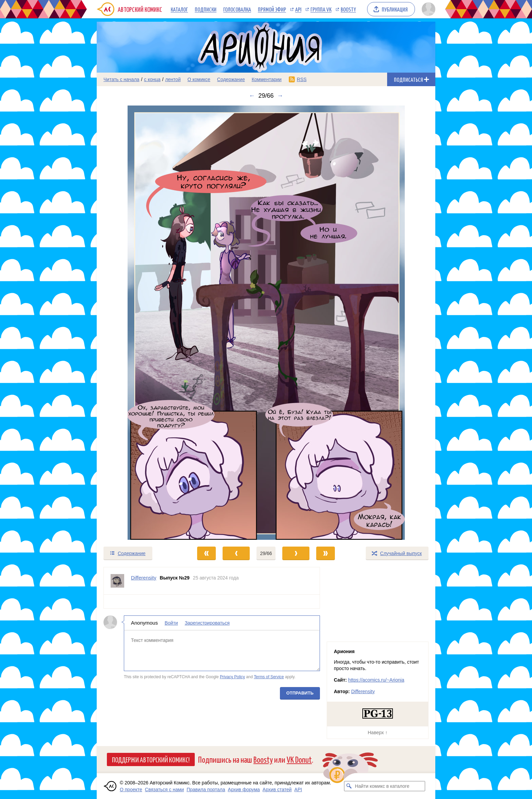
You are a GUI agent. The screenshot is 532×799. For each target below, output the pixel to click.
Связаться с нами (164, 790)
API (298, 9)
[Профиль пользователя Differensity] (117, 581)
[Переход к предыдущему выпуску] (139, 323)
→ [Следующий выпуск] (280, 96)
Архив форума (244, 790)
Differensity (363, 691)
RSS (302, 79)
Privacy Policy (232, 677)
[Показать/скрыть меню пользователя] (427, 9)
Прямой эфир (272, 9)
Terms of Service (269, 677)
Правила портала (206, 790)
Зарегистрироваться (207, 623)
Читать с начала (121, 79)
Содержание (231, 79)
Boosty (348, 9)
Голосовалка (237, 9)
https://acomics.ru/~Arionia (376, 680)
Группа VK (321, 9)
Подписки (206, 9)
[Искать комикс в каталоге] (349, 786)
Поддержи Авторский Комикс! (151, 759)
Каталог (179, 9)
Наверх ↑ (378, 733)
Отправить (300, 693)
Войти (171, 623)
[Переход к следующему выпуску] (266, 323)
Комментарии (267, 79)
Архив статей (277, 790)
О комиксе (199, 79)
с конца (153, 79)
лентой (173, 79)
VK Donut (299, 759)
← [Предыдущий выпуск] (252, 96)
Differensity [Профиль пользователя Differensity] (144, 578)
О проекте (131, 790)
